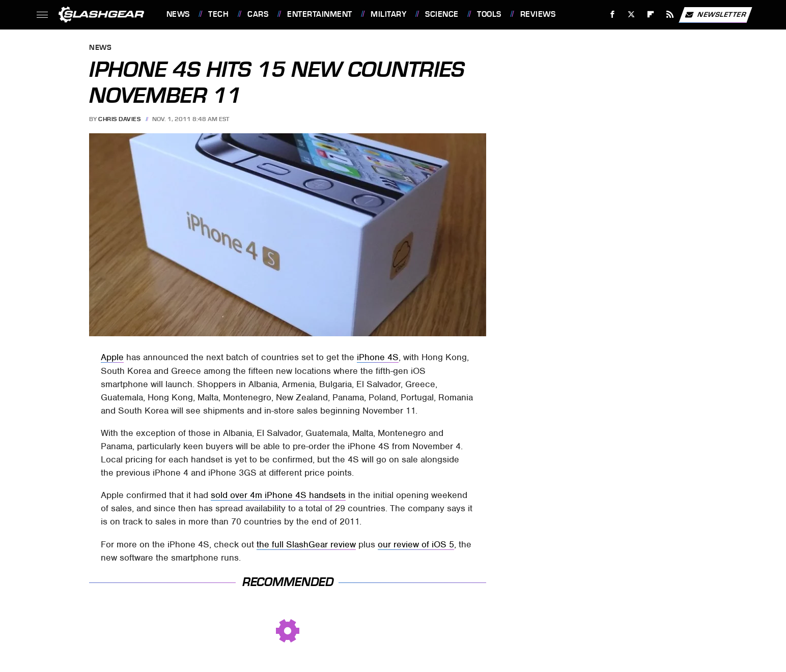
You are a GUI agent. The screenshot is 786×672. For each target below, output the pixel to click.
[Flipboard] (651, 14)
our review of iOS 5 (416, 544)
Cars (258, 14)
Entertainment (320, 14)
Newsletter (715, 15)
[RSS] (670, 14)
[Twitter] (631, 14)
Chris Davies (119, 119)
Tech (218, 14)
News (178, 14)
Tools (489, 14)
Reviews (538, 14)
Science (442, 14)
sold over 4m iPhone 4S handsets (278, 495)
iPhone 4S (378, 357)
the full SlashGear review (306, 544)
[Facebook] (612, 14)
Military (388, 14)
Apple (112, 357)
